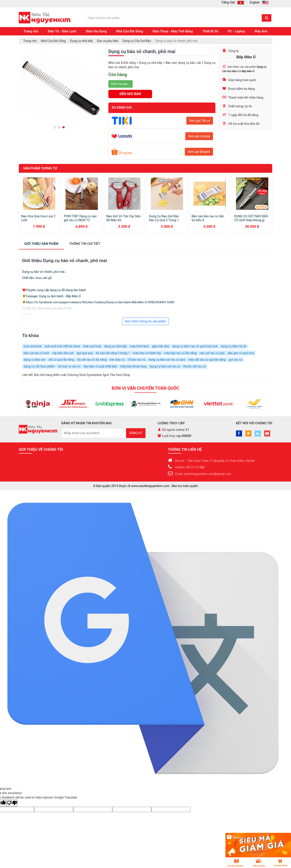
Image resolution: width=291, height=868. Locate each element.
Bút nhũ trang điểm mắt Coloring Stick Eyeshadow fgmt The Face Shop (82, 375)
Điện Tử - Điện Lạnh (62, 31)
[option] (60, 88)
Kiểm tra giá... (120, 84)
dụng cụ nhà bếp (115, 346)
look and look (92, 346)
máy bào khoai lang (133, 366)
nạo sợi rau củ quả (212, 353)
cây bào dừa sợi (63, 353)
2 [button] (60, 127)
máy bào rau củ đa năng (180, 353)
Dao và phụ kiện (107, 41)
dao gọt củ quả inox (241, 353)
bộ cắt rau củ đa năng (92, 360)
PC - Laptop (236, 31)
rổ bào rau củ (137, 360)
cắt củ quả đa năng (61, 360)
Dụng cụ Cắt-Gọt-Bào (137, 41)
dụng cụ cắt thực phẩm (39, 366)
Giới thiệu (41, 244)
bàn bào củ (117, 360)
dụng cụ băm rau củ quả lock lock (195, 346)
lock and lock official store (62, 346)
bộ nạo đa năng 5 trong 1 (113, 353)
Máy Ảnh (261, 31)
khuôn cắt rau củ (195, 366)
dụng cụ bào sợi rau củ (165, 366)
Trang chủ (31, 31)
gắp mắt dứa (160, 346)
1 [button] (56, 127)
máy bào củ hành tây (147, 353)
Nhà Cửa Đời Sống (130, 31)
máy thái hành (139, 346)
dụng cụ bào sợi (34, 360)
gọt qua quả (85, 353)
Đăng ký (136, 433)
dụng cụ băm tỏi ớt (233, 346)
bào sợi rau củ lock (36, 353)
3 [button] (65, 127)
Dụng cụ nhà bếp (81, 41)
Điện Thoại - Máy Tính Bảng (173, 31)
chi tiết (85, 244)
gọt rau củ (236, 360)
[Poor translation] (12, 803)
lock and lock (33, 346)
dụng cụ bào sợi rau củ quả (167, 360)
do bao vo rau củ (69, 366)
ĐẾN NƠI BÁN (130, 94)
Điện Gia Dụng (96, 31)
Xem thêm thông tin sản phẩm (145, 321)
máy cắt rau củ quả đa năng (207, 360)
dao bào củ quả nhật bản (100, 366)
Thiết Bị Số (210, 31)
